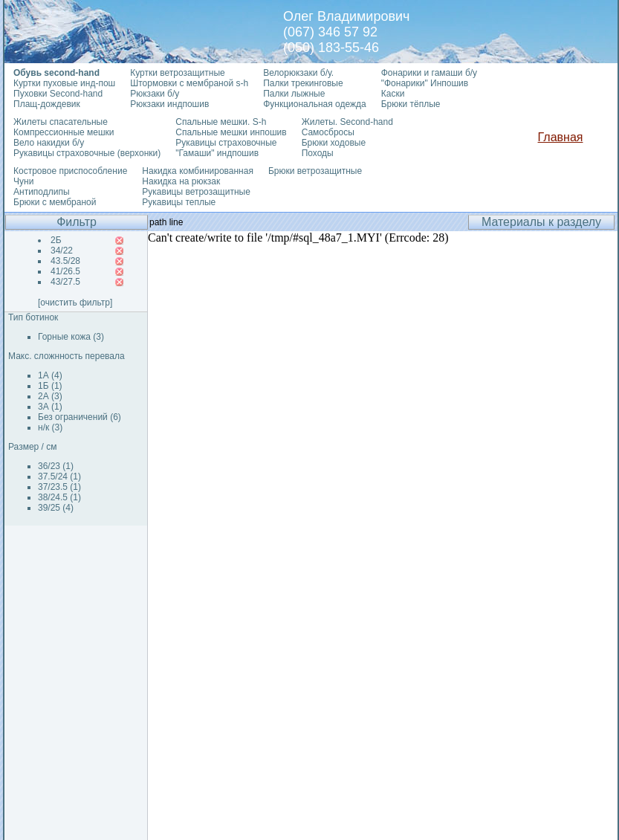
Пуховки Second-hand (58, 94)
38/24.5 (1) (59, 497)
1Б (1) (50, 386)
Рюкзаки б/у (155, 94)
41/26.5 (65, 271)
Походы (318, 153)
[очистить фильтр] (75, 303)
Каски (393, 94)
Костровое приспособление (70, 171)
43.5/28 (65, 261)
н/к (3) (50, 427)
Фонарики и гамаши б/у (429, 73)
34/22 (62, 251)
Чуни (23, 181)
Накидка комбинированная (198, 171)
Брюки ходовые (334, 143)
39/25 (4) (56, 508)
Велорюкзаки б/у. (298, 73)
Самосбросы (328, 132)
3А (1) (50, 407)
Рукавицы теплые (179, 202)
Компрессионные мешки (64, 132)
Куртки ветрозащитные (177, 73)
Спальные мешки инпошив (231, 132)
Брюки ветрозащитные (315, 171)
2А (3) (50, 396)
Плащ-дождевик (47, 104)
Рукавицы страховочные (226, 143)
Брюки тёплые (411, 104)
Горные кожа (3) (71, 337)
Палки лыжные (294, 94)
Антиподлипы (42, 192)
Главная (561, 137)
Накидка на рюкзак (181, 181)
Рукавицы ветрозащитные (196, 192)
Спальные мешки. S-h (221, 122)
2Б (56, 240)
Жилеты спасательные (61, 122)
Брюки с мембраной (55, 202)
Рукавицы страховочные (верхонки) (87, 153)
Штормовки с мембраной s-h (189, 83)
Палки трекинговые (303, 83)
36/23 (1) (56, 466)
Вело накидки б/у (49, 143)
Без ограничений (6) (80, 417)
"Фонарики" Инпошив (425, 83)
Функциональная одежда (315, 104)
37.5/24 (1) (59, 476)
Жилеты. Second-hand (347, 122)
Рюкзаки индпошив (169, 104)
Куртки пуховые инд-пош (64, 83)
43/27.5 (65, 282)
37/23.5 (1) (59, 487)
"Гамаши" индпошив (217, 153)
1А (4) (50, 375)
